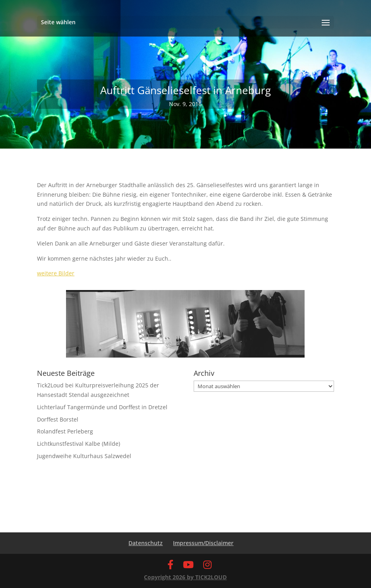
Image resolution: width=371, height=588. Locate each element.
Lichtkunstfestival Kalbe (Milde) (79, 444)
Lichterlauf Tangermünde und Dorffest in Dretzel (102, 407)
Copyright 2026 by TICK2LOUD (185, 577)
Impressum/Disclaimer (203, 543)
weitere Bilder (56, 273)
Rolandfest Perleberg (65, 431)
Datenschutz (146, 543)
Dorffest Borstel (58, 419)
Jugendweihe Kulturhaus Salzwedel (84, 456)
